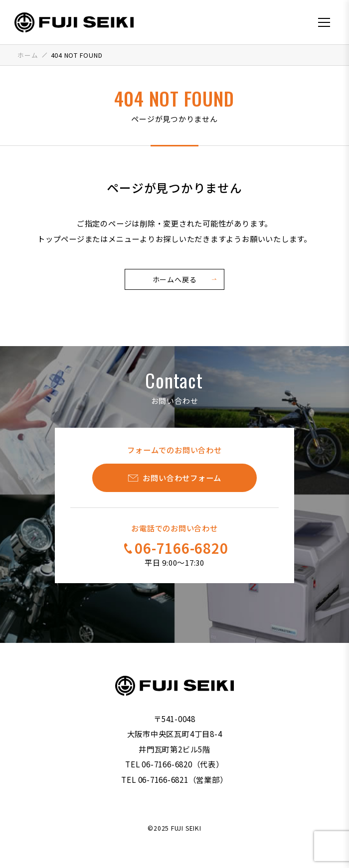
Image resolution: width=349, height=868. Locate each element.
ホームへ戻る (175, 279)
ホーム (28, 55)
